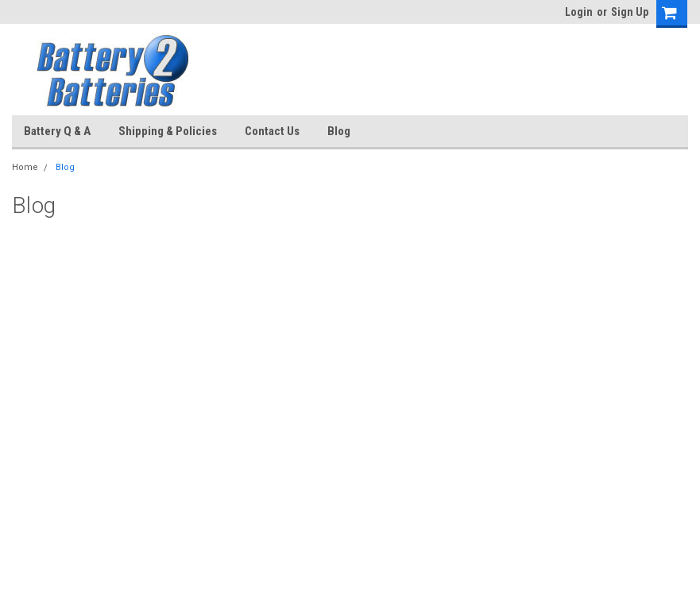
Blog (339, 131)
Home (25, 167)
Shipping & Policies (168, 131)
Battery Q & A (57, 131)
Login (579, 12)
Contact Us (272, 131)
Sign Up (630, 12)
